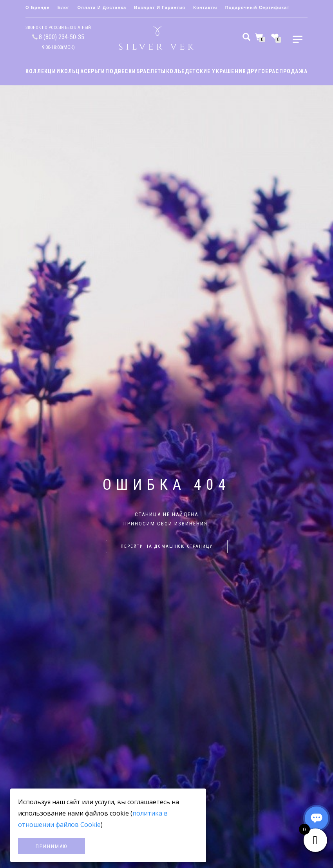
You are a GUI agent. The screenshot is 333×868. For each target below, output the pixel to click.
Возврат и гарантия (160, 7)
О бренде (38, 7)
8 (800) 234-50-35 (62, 37)
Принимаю (52, 846)
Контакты (205, 7)
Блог (64, 7)
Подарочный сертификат (257, 7)
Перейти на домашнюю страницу (167, 546)
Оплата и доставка (102, 7)
